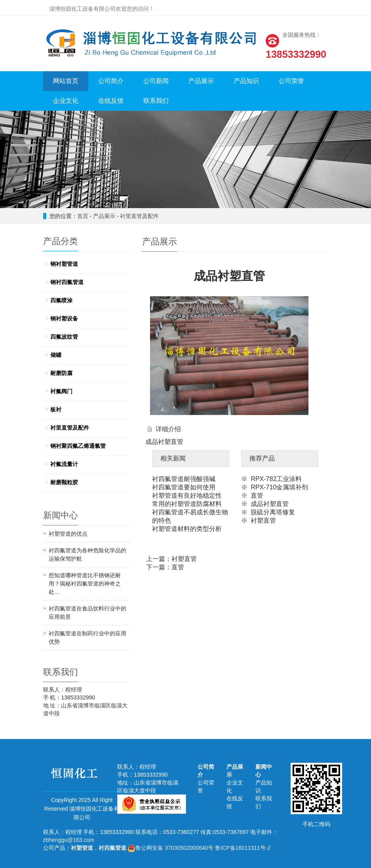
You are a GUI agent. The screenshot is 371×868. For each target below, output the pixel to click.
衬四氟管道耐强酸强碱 (184, 479)
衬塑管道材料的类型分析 (187, 529)
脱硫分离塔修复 (273, 512)
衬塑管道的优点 (68, 534)
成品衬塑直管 (270, 504)
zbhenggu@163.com (69, 840)
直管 (257, 496)
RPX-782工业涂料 (276, 479)
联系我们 (156, 101)
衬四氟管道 (112, 848)
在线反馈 (111, 101)
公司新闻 (156, 81)
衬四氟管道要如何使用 (184, 487)
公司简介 (111, 81)
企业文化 (66, 101)
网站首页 (66, 81)
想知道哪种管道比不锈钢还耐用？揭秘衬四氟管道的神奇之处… (85, 584)
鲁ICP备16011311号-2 (243, 848)
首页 (83, 216)
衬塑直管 (263, 520)
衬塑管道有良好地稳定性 (187, 496)
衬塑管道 (82, 848)
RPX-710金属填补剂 (279, 487)
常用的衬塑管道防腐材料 (187, 504)
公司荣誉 (291, 81)
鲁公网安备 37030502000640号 (170, 848)
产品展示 (201, 81)
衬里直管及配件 (139, 216)
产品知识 (246, 81)
